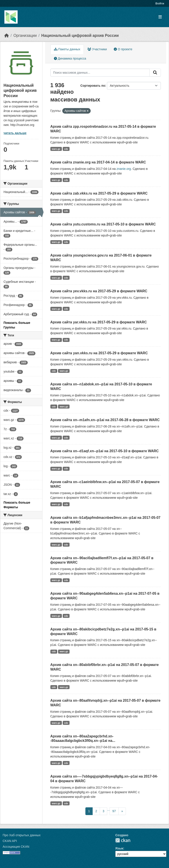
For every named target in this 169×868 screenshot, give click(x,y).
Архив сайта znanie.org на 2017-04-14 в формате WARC (98, 162)
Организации (25, 36)
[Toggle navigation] (160, 17)
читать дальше (15, 133)
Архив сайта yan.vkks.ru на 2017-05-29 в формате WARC (99, 353)
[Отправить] (155, 73)
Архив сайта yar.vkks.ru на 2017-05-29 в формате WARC (99, 322)
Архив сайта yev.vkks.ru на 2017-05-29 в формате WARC (99, 291)
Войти (160, 3)
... (108, 810)
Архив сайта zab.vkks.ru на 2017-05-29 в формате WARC (99, 193)
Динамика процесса (70, 58)
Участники (97, 49)
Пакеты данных (67, 49)
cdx (66, 149)
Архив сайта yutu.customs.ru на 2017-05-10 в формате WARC (103, 224)
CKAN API (10, 841)
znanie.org (124, 169)
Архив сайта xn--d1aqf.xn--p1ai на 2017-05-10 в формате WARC (105, 451)
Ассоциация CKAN (16, 847)
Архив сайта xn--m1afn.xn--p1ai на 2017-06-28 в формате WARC (105, 420)
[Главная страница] (7, 36)
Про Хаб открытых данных (22, 835)
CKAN (123, 840)
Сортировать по (93, 86)
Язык (119, 848)
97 (114, 811)
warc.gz (56, 149)
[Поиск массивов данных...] (100, 73)
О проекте (123, 49)
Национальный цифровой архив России (80, 36)
